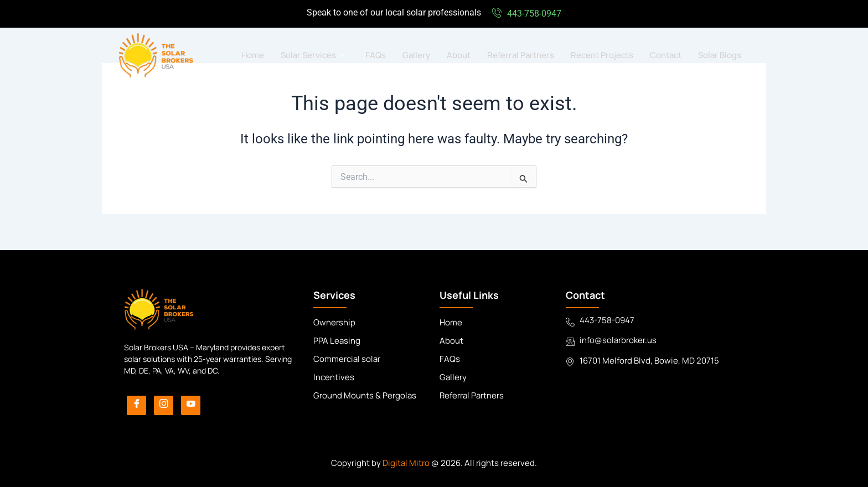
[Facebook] (136, 405)
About (459, 55)
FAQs (376, 55)
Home (253, 55)
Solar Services (313, 55)
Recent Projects (602, 55)
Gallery (416, 55)
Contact (666, 55)
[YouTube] (191, 405)
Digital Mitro (406, 463)
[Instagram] (164, 405)
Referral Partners (521, 55)
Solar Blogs (720, 55)
